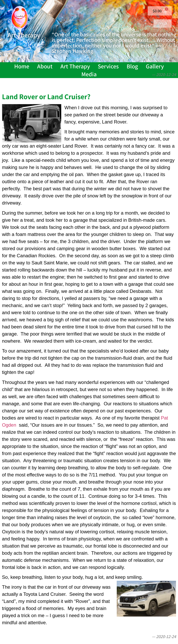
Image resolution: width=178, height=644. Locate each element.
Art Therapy (75, 66)
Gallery (155, 66)
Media (89, 74)
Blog (132, 66)
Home (22, 66)
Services (108, 66)
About (45, 66)
